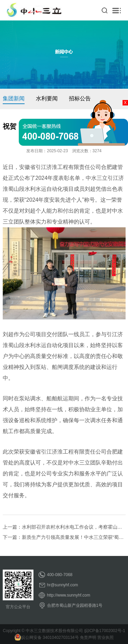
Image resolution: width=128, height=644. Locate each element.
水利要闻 (47, 98)
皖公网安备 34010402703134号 (47, 638)
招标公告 (80, 98)
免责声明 (88, 638)
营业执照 (105, 638)
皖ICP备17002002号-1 (105, 631)
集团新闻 (14, 98)
